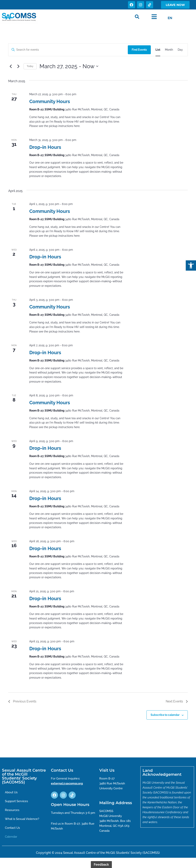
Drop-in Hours (45, 147)
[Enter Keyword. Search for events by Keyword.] (68, 50)
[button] (191, 265)
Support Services (18, 801)
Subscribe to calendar (165, 715)
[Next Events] (18, 66)
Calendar (12, 838)
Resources (13, 811)
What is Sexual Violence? (24, 820)
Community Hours (50, 101)
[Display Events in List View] (158, 50)
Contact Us (13, 829)
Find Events (139, 50)
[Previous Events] (11, 66)
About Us (12, 792)
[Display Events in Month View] (169, 50)
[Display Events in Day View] (180, 50)
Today (30, 66)
